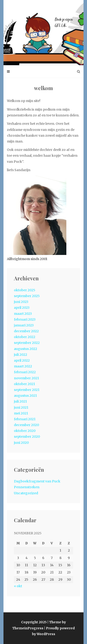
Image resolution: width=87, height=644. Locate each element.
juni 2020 (21, 443)
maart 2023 (23, 314)
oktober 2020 (25, 431)
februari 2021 (25, 419)
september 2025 (27, 296)
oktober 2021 (24, 384)
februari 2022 (25, 372)
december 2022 (26, 331)
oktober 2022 (25, 337)
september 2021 (27, 390)
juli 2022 (21, 355)
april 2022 (22, 360)
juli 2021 (20, 401)
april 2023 (22, 308)
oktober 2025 (25, 290)
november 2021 (26, 378)
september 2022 (27, 343)
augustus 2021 (25, 396)
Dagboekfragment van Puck (37, 481)
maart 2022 (23, 366)
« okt (18, 586)
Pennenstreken (27, 487)
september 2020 (27, 437)
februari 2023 (25, 319)
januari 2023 (24, 325)
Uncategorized (26, 493)
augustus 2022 (26, 349)
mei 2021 (21, 413)
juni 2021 (21, 407)
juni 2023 (21, 302)
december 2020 (26, 425)
